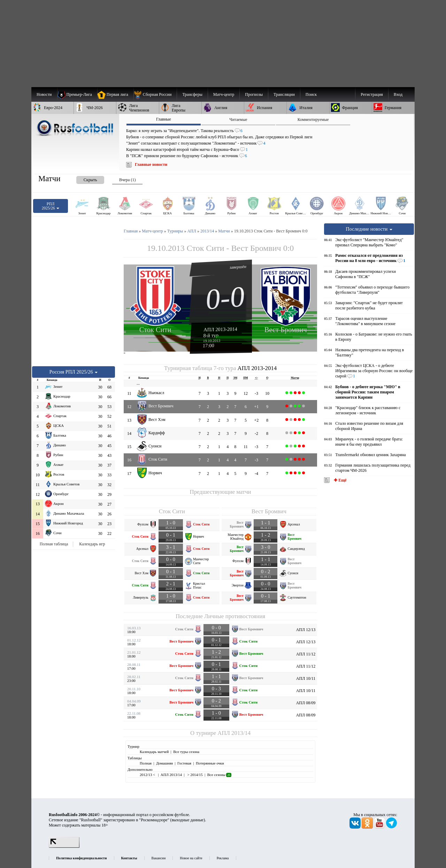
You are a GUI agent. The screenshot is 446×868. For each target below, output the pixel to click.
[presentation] (83, 179)
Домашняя (164, 763)
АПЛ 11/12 (306, 654)
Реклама (223, 858)
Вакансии (159, 858)
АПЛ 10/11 (306, 678)
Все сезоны (219, 775)
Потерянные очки (210, 763)
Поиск (311, 94)
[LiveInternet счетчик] (64, 846)
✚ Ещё (340, 480)
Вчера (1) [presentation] (127, 180)
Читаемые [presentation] (238, 120)
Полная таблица (54, 544)
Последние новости (369, 229)
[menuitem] (155, 94)
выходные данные (188, 820)
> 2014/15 (195, 775)
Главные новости (151, 164)
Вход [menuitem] (398, 94)
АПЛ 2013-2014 (220, 329)
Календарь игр (92, 544)
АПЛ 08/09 (306, 703)
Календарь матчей (154, 752)
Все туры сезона (186, 752)
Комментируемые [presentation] (313, 120)
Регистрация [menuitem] (372, 94)
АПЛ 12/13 (306, 630)
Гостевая (184, 763)
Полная (146, 763)
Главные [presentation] (164, 119)
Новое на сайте (191, 858)
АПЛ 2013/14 (234, 733)
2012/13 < (148, 775)
